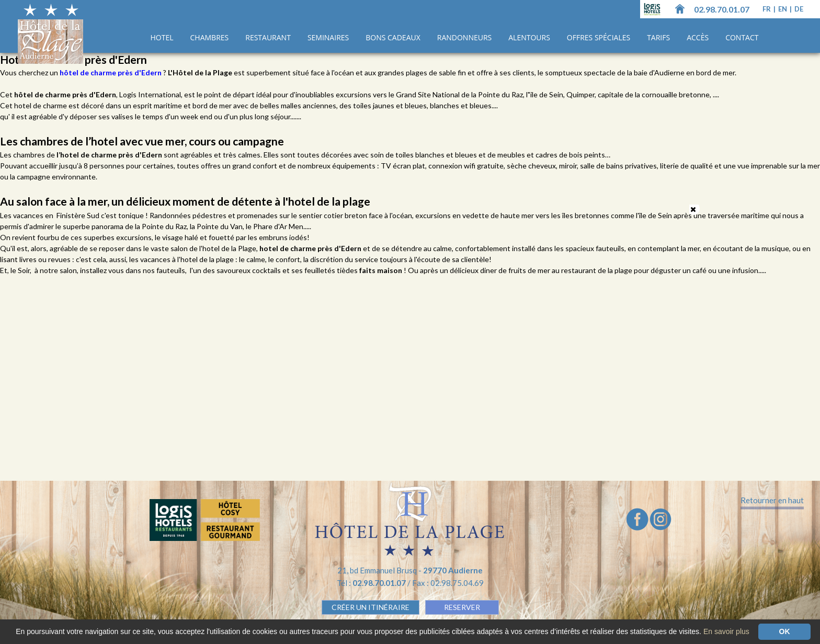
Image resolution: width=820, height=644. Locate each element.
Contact (742, 37)
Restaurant (268, 37)
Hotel (162, 37)
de (799, 9)
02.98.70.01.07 (722, 9)
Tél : (372, 583)
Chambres (210, 37)
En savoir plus (726, 631)
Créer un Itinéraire (371, 607)
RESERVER (462, 607)
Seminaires (328, 37)
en (783, 9)
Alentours (529, 37)
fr (767, 9)
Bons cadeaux (393, 37)
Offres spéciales (599, 37)
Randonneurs (464, 37)
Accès (698, 37)
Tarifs (658, 37)
